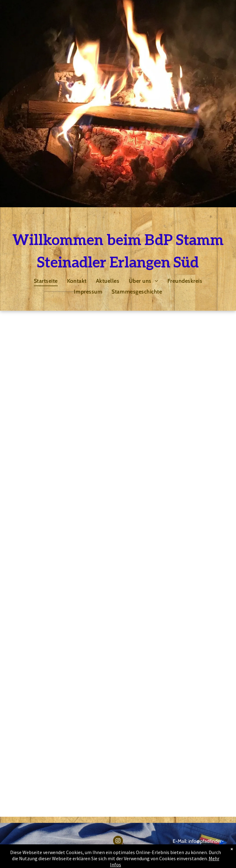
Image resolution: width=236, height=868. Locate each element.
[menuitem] (46, 281)
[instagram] (118, 841)
